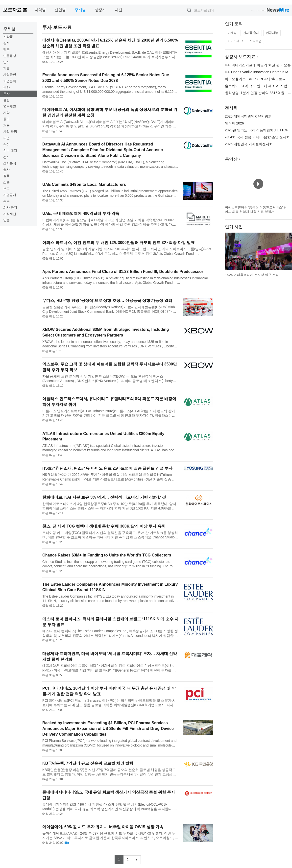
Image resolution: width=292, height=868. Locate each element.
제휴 (6, 68)
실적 (6, 43)
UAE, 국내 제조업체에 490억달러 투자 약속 (81, 213)
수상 (6, 144)
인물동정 (10, 56)
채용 (6, 125)
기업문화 (10, 81)
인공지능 (272, 33)
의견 (6, 138)
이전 (229, 251)
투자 (6, 94)
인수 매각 (10, 151)
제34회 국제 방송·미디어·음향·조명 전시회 (257, 137)
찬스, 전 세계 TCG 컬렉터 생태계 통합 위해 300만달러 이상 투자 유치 (104, 526)
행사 (6, 170)
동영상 (231, 159)
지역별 (40, 10)
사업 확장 (10, 132)
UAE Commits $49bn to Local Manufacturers (84, 184)
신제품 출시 (251, 33)
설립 (6, 100)
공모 (6, 119)
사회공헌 (10, 75)
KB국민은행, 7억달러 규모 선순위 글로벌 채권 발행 (88, 763)
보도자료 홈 (15, 10)
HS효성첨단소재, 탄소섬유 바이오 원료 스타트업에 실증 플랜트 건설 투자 (107, 468)
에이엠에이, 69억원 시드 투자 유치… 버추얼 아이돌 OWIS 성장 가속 (103, 827)
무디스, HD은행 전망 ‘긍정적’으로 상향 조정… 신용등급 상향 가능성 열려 (107, 301)
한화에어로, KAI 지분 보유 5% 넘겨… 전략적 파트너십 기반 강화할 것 (104, 497)
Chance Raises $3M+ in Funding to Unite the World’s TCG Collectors (107, 555)
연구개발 (10, 106)
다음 (288, 251)
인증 (6, 220)
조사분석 (10, 163)
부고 (6, 189)
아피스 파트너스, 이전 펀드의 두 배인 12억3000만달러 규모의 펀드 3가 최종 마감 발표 (119, 243)
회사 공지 (10, 207)
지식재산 (10, 214)
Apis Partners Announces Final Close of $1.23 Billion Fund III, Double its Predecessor (123, 272)
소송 (6, 182)
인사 (6, 62)
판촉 (6, 49)
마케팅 (232, 33)
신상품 (8, 37)
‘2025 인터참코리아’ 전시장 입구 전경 (252, 275)
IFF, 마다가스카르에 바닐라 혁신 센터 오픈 (258, 65)
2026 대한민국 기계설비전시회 (249, 144)
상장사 (100, 10)
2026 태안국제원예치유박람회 (248, 116)
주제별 (80, 10)
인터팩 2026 (234, 123)
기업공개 (10, 195)
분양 (6, 87)
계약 (6, 113)
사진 (119, 10)
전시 (6, 157)
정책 (6, 176)
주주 (6, 201)
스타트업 (255, 41)
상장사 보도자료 (240, 57)
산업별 (60, 10)
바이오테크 (235, 41)
